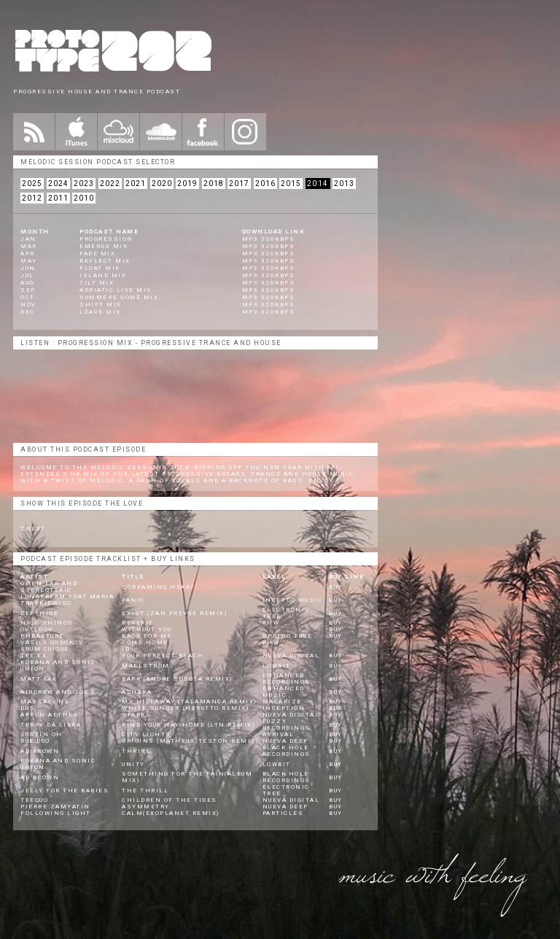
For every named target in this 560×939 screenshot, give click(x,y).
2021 (136, 183)
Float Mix (100, 268)
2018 (214, 183)
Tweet (33, 529)
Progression (106, 239)
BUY (336, 587)
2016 (265, 183)
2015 (291, 183)
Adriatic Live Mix (116, 290)
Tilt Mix (97, 283)
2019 (187, 183)
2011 (58, 198)
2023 (84, 183)
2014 (318, 183)
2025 (32, 183)
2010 (84, 198)
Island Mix (103, 275)
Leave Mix (100, 312)
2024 (58, 183)
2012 (32, 198)
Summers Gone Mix (119, 297)
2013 (344, 183)
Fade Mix (97, 254)
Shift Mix (101, 305)
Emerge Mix (104, 246)
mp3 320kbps (269, 239)
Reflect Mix (105, 261)
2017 (239, 183)
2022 (110, 183)
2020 (162, 183)
